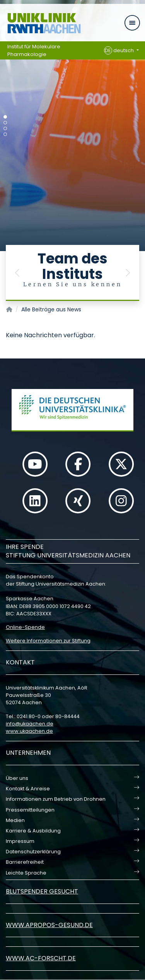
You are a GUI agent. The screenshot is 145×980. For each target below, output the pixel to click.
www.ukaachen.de (29, 731)
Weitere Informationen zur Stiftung (48, 641)
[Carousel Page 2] (5, 123)
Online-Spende (25, 627)
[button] (17, 273)
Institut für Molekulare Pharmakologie (34, 50)
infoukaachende (30, 724)
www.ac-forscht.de (41, 958)
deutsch (120, 51)
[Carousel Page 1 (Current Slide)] (5, 117)
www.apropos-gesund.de (49, 925)
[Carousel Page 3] (5, 128)
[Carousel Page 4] (5, 134)
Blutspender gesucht (42, 891)
